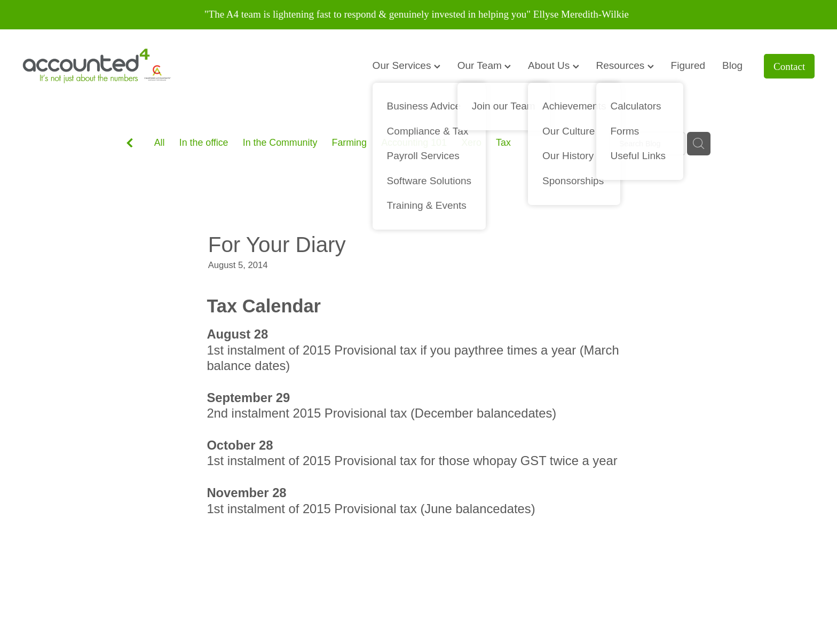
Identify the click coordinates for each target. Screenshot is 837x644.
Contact (789, 66)
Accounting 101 (414, 143)
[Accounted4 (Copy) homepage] (102, 66)
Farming (349, 143)
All (160, 143)
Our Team (484, 65)
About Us (553, 65)
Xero (471, 143)
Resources (625, 65)
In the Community (280, 143)
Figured (688, 65)
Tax (503, 143)
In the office (204, 143)
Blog (732, 65)
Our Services (406, 65)
